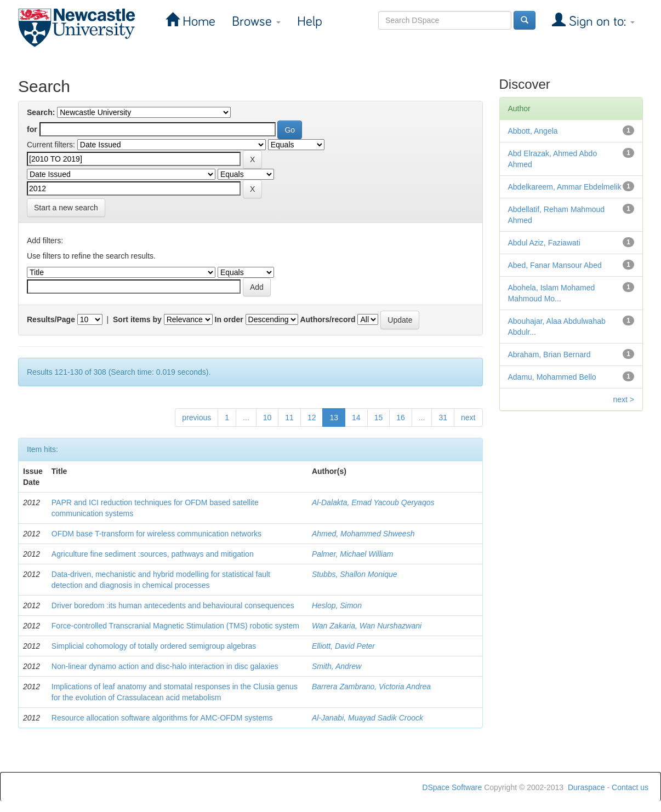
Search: (41, 112)
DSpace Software (452, 787)
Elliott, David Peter (343, 646)
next (468, 418)
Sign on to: (600, 22)
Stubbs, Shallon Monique (355, 574)
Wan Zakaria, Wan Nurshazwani (367, 626)
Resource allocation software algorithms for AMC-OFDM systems (162, 718)
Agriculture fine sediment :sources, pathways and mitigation (153, 554)
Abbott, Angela (533, 131)
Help (310, 22)
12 (312, 418)
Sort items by (137, 319)
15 (379, 418)
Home (197, 22)
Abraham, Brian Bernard (549, 354)
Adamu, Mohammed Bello (552, 377)
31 (443, 418)
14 (356, 418)
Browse (256, 22)
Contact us (630, 787)
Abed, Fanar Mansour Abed (555, 265)
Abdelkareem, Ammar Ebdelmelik (565, 187)
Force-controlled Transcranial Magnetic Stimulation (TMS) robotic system (175, 626)
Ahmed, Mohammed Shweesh (363, 534)
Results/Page (51, 319)
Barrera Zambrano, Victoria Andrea (371, 687)
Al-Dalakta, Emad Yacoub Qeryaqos (373, 502)
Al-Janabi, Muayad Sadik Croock (367, 718)
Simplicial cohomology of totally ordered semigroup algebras (154, 646)
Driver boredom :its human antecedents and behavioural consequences (173, 605)
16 (401, 418)
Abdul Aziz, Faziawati (544, 243)
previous (196, 418)
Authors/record (327, 319)
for (32, 129)
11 (289, 418)
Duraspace (586, 787)
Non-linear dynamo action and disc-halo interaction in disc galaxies (165, 666)
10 (267, 418)
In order (229, 319)
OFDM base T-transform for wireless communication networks (156, 534)
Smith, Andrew (337, 666)
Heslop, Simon (337, 605)
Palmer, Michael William (352, 554)
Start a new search (66, 208)
